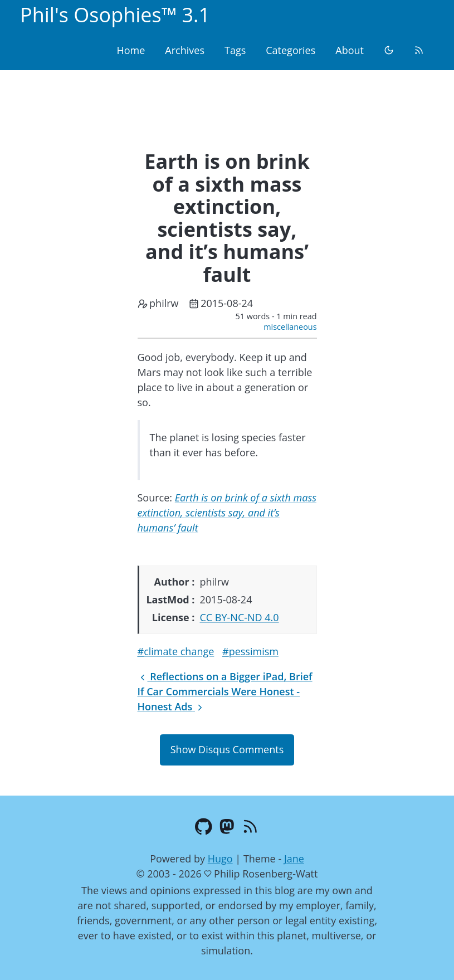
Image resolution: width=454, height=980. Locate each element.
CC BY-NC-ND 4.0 (240, 617)
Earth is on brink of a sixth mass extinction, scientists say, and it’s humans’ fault (227, 513)
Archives (185, 50)
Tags (235, 50)
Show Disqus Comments (227, 749)
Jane (294, 859)
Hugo (220, 859)
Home (131, 50)
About (350, 50)
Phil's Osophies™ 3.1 (115, 15)
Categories (291, 50)
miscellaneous (290, 327)
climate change (179, 651)
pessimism (254, 651)
